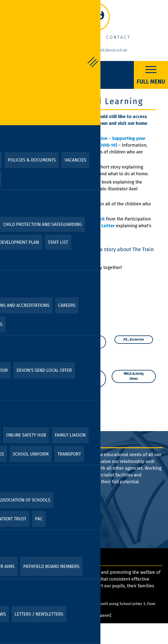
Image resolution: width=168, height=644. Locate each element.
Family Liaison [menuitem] (70, 435)
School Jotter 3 (132, 604)
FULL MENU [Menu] (151, 74)
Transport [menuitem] (69, 454)
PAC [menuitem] (39, 519)
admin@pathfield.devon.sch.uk (101, 50)
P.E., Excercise (134, 340)
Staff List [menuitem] (58, 242)
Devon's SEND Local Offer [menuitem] (44, 370)
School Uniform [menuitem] (31, 454)
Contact (118, 37)
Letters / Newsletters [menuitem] (39, 614)
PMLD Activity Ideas (134, 376)
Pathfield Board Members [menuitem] (51, 566)
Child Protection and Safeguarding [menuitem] (43, 224)
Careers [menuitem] (67, 305)
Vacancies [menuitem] (75, 160)
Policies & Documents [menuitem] (32, 160)
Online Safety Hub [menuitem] (26, 435)
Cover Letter (101, 226)
